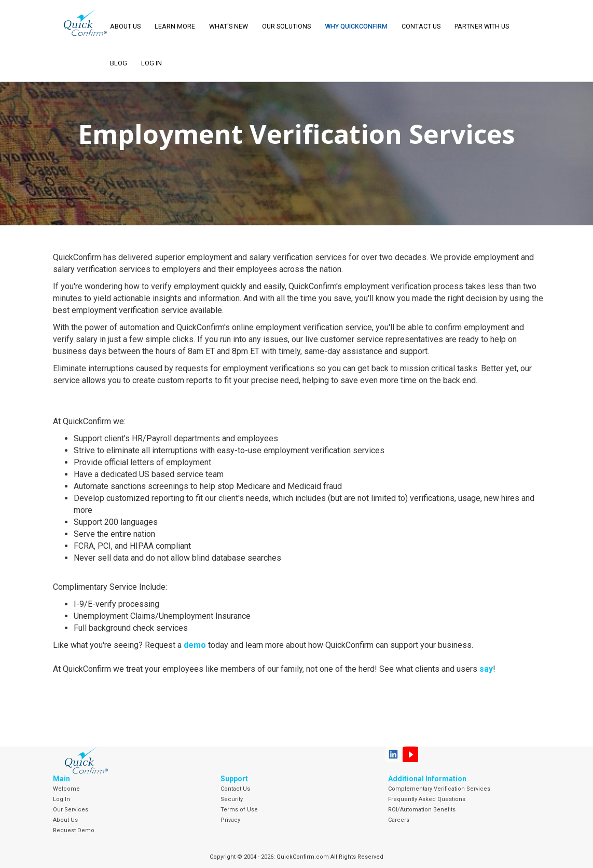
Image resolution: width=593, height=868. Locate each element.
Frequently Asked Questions (427, 799)
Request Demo (74, 830)
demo (195, 645)
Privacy (230, 820)
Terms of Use (239, 810)
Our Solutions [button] (286, 26)
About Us (65, 820)
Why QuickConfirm (356, 26)
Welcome (66, 789)
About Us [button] (125, 26)
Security (232, 799)
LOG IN (151, 63)
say (486, 669)
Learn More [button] (175, 26)
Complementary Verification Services (439, 789)
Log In (61, 799)
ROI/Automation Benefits (422, 810)
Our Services (71, 810)
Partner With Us (482, 26)
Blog (119, 63)
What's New (229, 26)
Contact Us (421, 26)
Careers (399, 820)
